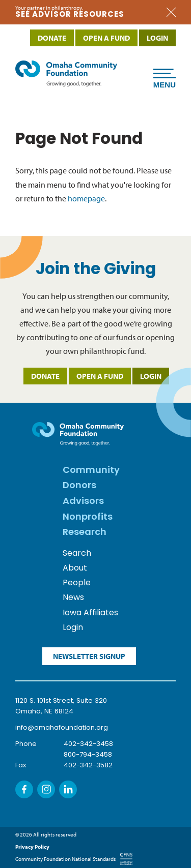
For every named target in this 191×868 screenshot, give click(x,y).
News (73, 598)
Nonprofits (88, 517)
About (75, 568)
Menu (165, 81)
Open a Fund (100, 376)
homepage (86, 198)
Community (91, 471)
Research (85, 533)
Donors (79, 486)
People (77, 583)
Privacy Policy (32, 847)
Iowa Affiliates (90, 613)
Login (151, 376)
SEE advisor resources (70, 15)
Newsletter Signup (89, 656)
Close (171, 12)
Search (77, 554)
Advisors (83, 502)
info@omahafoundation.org (62, 728)
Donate (45, 376)
